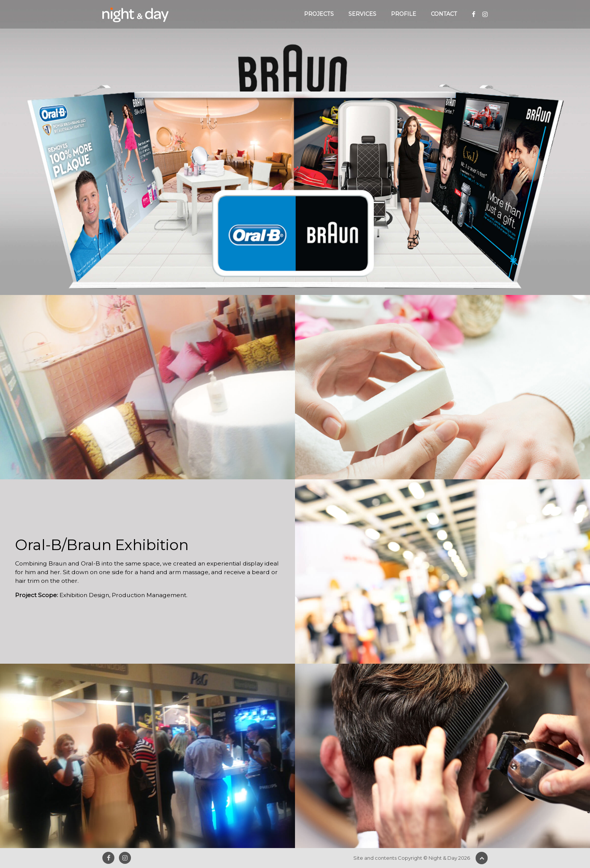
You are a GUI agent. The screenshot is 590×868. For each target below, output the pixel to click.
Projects (319, 14)
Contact (444, 14)
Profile (404, 14)
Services (362, 14)
